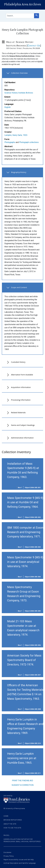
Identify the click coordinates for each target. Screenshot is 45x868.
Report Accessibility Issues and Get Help (19, 860)
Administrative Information (22, 438)
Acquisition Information (21, 387)
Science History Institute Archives (19, 93)
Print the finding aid (22, 781)
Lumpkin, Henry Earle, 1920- (16, 135)
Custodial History (18, 362)
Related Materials (18, 412)
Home (6, 816)
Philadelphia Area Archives (22, 4)
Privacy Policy (9, 856)
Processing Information (21, 400)
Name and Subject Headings (23, 425)
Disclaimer (7, 852)
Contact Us (34, 45)
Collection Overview (19, 73)
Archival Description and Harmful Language (20, 863)
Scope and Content (19, 287)
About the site (10, 824)
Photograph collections (29, 142)
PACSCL (6, 835)
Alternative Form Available (22, 375)
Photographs (10, 142)
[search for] (20, 16)
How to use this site (12, 828)
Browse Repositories (13, 820)
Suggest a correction (23, 785)
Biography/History (19, 172)
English (7, 107)
